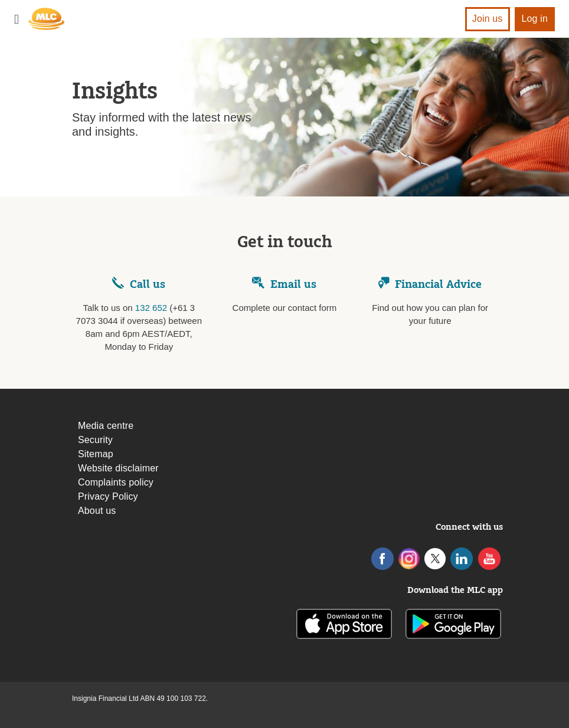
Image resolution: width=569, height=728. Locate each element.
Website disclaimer (118, 468)
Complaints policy (116, 482)
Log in (535, 19)
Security (95, 440)
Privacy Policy (108, 496)
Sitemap (96, 454)
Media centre (106, 426)
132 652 (151, 308)
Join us (488, 19)
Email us (284, 284)
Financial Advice (430, 284)
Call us (148, 284)
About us (97, 511)
